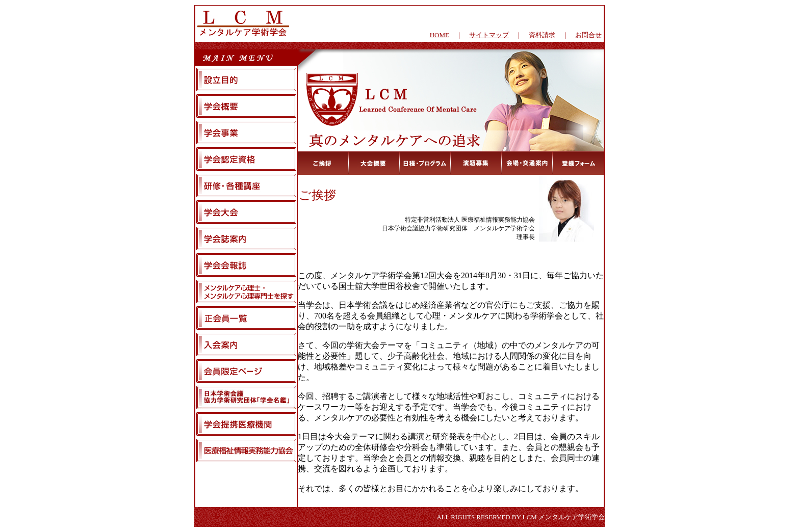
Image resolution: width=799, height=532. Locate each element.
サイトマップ (489, 35)
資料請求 (542, 35)
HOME (440, 35)
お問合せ (588, 35)
